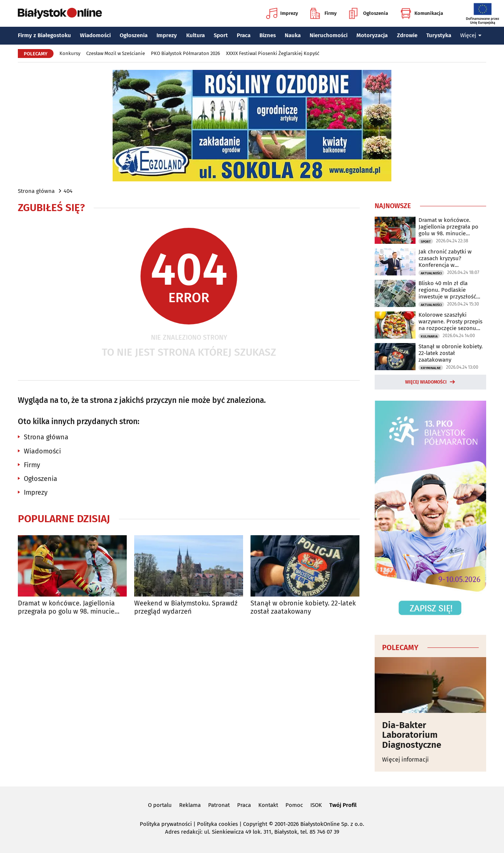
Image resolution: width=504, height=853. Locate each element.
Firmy (324, 13)
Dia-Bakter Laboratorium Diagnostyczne (412, 735)
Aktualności (431, 273)
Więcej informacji (406, 760)
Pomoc (294, 805)
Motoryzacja (372, 35)
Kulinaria (429, 336)
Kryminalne (431, 368)
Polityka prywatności (166, 824)
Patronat (219, 805)
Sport (221, 35)
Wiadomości (95, 35)
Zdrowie (407, 35)
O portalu (160, 805)
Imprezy (282, 13)
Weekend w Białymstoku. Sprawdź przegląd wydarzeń (186, 608)
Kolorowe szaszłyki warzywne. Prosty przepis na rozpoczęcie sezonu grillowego (450, 322)
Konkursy (70, 53)
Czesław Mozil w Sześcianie (116, 53)
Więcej (471, 35)
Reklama (190, 805)
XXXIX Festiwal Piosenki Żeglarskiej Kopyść (273, 53)
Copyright (255, 824)
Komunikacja (422, 13)
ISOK (316, 805)
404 (68, 191)
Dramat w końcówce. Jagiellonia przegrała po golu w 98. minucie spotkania (66, 608)
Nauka (293, 35)
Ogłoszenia (369, 13)
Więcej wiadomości (426, 382)
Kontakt (268, 805)
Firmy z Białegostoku (44, 35)
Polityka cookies (217, 824)
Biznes (268, 35)
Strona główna (36, 191)
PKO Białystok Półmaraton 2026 (185, 53)
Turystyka (439, 35)
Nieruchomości (329, 35)
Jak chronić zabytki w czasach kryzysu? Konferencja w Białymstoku (445, 258)
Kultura (196, 35)
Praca (244, 35)
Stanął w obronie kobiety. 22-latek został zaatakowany (303, 608)
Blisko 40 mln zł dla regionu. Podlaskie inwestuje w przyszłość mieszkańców (447, 290)
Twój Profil (343, 805)
